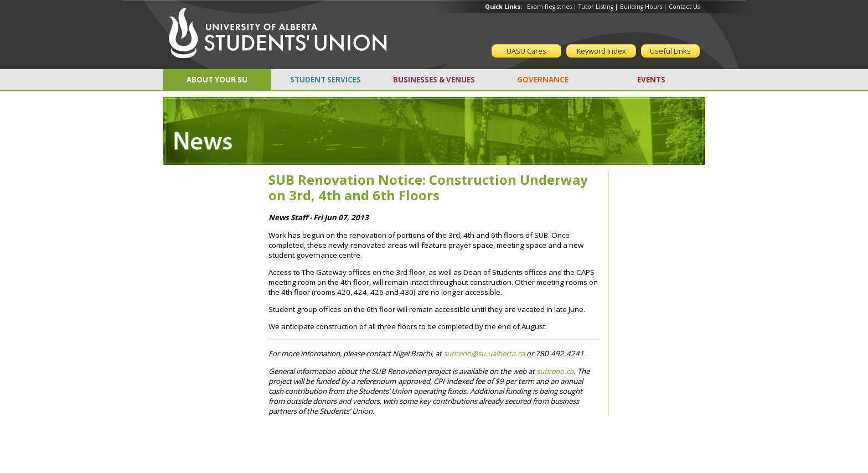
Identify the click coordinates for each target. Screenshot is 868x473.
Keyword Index (601, 51)
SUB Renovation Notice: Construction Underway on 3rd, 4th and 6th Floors (428, 188)
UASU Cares (526, 51)
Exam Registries (549, 7)
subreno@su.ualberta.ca (484, 354)
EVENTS (651, 80)
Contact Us (684, 7)
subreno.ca (555, 371)
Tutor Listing (596, 7)
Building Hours (641, 7)
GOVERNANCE (543, 80)
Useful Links (670, 51)
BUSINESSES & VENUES (434, 80)
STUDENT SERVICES (325, 80)
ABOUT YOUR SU (217, 80)
